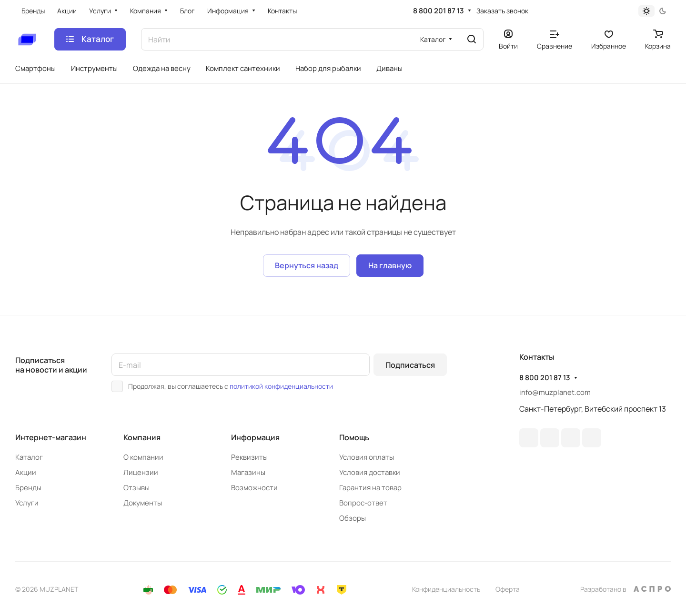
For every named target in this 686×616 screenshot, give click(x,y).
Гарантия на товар (370, 488)
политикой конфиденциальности (281, 386)
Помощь (354, 437)
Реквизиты (249, 457)
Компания (142, 437)
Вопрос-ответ (363, 503)
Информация (255, 437)
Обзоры (353, 518)
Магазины (248, 472)
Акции (26, 472)
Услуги (27, 503)
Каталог (29, 457)
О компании (143, 457)
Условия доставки (370, 472)
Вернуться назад (307, 265)
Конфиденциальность (446, 589)
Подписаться (410, 365)
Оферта (508, 589)
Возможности (254, 488)
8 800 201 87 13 (439, 11)
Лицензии (141, 472)
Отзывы (136, 488)
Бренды (28, 488)
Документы (143, 503)
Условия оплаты (367, 457)
